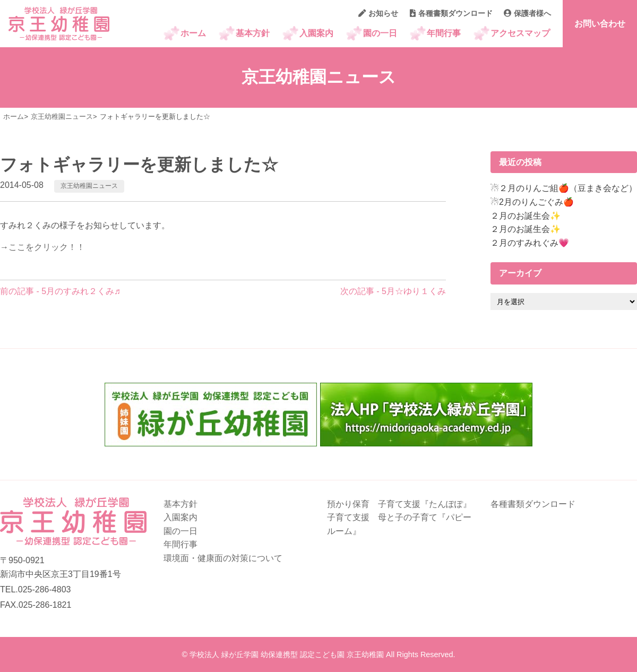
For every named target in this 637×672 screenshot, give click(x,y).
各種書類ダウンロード (451, 13)
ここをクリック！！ (47, 247)
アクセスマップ (520, 33)
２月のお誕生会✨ (526, 216)
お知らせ (378, 13)
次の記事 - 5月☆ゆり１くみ (393, 291)
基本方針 (253, 33)
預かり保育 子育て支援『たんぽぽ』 (399, 504)
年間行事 (444, 33)
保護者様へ (527, 13)
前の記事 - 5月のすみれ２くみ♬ (60, 291)
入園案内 (316, 33)
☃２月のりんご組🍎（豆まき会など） (564, 188)
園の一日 (380, 33)
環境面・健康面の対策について (223, 558)
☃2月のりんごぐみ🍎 (532, 202)
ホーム (193, 33)
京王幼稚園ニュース (89, 186)
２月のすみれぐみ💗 (530, 243)
